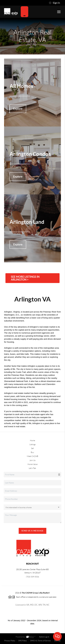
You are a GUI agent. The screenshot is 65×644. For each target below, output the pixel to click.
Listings (32, 444)
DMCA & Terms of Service (40, 641)
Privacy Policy (10, 641)
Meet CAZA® (32, 456)
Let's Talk (32, 468)
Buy (32, 452)
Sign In (54, 3)
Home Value (32, 464)
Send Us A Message (32, 531)
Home (32, 440)
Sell (32, 448)
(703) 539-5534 (32, 577)
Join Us (32, 460)
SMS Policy (23, 641)
